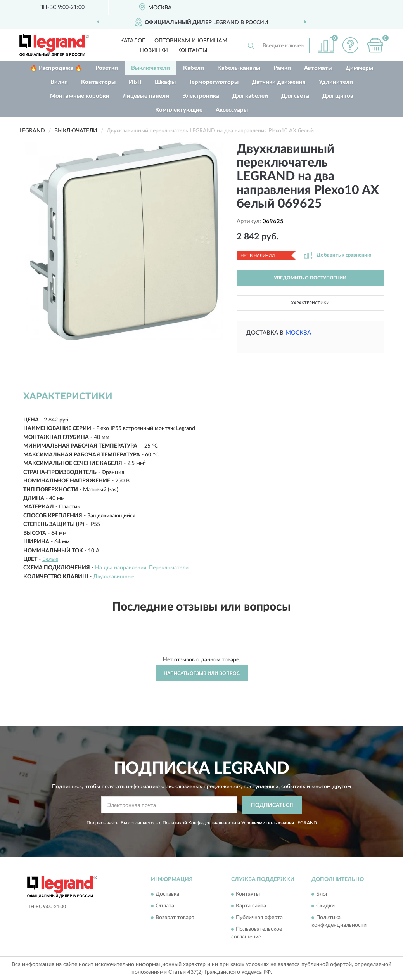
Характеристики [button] (310, 303)
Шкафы (165, 82)
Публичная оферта (259, 918)
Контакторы (98, 82)
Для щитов (338, 96)
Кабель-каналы (239, 68)
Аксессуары (232, 110)
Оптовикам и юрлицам (191, 41)
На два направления (121, 568)
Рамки (282, 68)
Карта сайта (251, 906)
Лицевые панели (146, 96)
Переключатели (169, 568)
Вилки (59, 82)
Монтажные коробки (80, 96)
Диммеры (359, 68)
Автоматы (318, 68)
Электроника (201, 96)
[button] (351, 45)
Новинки (154, 50)
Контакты (192, 50)
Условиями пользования (268, 823)
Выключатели (150, 68)
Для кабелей (250, 96)
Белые (50, 559)
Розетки (107, 68)
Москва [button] (298, 333)
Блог (322, 895)
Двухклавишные (114, 577)
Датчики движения (279, 82)
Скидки (325, 906)
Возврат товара (175, 918)
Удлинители (336, 82)
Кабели (194, 68)
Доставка (167, 895)
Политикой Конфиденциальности (199, 823)
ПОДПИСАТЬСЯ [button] (272, 805)
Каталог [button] (133, 41)
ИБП (135, 82)
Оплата (165, 906)
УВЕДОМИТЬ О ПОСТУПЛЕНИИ (310, 278)
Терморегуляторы (214, 82)
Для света (295, 96)
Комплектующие (179, 110)
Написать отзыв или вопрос (202, 673)
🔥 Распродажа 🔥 (56, 68)
